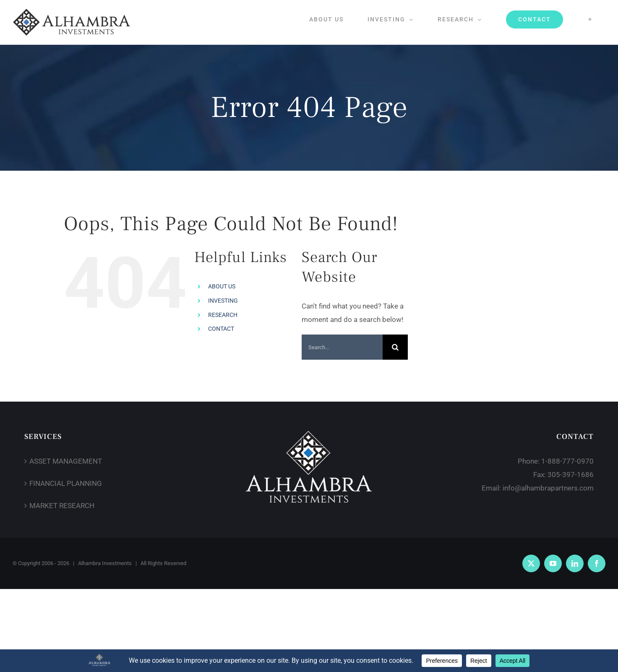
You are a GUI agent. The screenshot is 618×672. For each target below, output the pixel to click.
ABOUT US (222, 286)
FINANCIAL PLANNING (66, 483)
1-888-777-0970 (567, 461)
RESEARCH (223, 315)
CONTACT (221, 329)
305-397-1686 (571, 475)
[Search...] (342, 347)
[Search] (395, 347)
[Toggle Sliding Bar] (590, 19)
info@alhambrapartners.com (548, 488)
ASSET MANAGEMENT (66, 461)
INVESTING (223, 301)
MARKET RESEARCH (62, 506)
